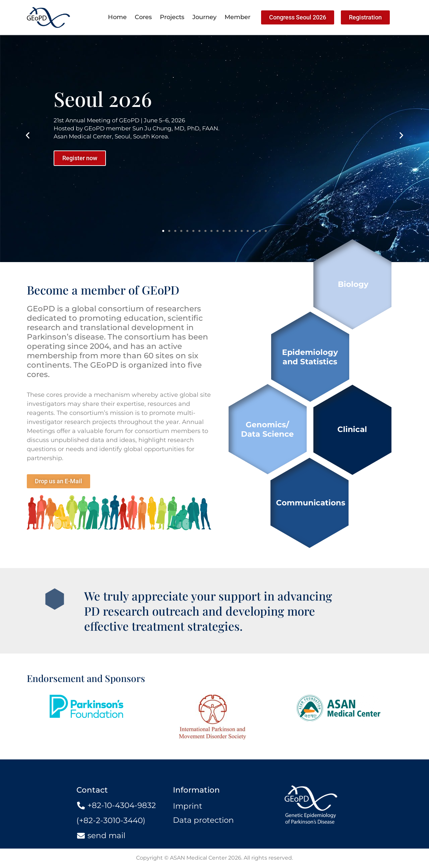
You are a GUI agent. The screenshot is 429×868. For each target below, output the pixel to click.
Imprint (188, 806)
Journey (204, 17)
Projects (172, 17)
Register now (80, 158)
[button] (28, 135)
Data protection (203, 820)
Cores (143, 17)
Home (117, 17)
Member (237, 17)
